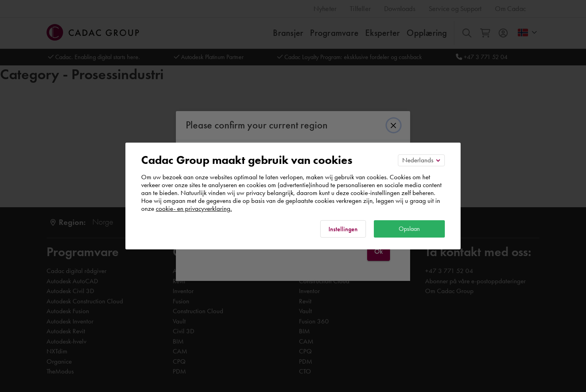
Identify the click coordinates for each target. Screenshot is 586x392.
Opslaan (409, 229)
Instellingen (343, 229)
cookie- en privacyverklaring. (194, 208)
